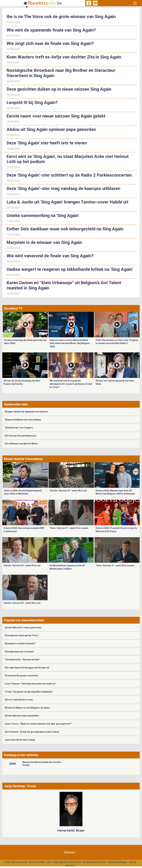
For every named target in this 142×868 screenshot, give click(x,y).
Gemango (70, 865)
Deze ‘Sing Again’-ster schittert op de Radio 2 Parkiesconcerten (69, 175)
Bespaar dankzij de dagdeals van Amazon (26, 412)
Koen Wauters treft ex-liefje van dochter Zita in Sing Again (64, 57)
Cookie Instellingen (117, 862)
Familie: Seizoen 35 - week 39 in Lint (22, 566)
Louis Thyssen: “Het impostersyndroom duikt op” (30, 684)
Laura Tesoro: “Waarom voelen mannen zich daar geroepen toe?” (38, 724)
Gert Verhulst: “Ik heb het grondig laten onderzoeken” (32, 732)
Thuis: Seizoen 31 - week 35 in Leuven (115, 566)
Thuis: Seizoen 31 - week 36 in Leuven (69, 528)
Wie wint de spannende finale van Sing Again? (51, 30)
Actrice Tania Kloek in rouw (19, 700)
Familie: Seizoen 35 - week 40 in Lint (68, 491)
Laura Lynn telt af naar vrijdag (20, 740)
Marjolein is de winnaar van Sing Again (45, 242)
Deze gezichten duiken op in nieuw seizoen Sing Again (59, 89)
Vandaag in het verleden (21, 755)
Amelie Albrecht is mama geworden (23, 628)
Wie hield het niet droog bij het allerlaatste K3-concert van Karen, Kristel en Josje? (71, 384)
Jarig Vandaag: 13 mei (20, 786)
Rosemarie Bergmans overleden (21, 676)
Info (49, 862)
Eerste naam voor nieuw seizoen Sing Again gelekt (56, 116)
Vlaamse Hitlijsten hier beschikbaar (23, 420)
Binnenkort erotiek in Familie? (20, 644)
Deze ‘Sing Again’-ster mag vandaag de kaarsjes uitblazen (63, 188)
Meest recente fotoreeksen (23, 459)
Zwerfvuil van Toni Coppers (19, 428)
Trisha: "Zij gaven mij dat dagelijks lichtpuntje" (29, 692)
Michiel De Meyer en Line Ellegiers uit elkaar (27, 708)
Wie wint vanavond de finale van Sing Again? (50, 256)
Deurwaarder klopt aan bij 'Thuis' (22, 635)
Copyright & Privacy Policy (67, 862)
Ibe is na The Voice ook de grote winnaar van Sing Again (61, 17)
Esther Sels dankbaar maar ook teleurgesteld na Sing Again (65, 229)
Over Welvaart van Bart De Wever (21, 444)
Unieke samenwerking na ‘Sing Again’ (43, 216)
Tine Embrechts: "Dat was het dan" (22, 660)
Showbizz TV (13, 308)
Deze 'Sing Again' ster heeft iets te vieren (47, 143)
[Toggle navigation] (135, 3)
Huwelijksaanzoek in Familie (19, 652)
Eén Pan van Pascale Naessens (21, 436)
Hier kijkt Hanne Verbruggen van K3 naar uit (27, 668)
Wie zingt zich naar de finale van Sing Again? (50, 43)
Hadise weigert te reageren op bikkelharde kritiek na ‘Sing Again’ (70, 269)
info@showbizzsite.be (94, 862)
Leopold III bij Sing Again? (32, 103)
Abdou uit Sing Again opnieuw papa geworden (51, 129)
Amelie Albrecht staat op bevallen (22, 716)
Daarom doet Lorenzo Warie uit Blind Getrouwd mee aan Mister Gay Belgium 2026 (70, 343)
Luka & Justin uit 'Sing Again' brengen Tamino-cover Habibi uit (67, 202)
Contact (70, 852)
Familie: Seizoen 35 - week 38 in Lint (22, 603)
